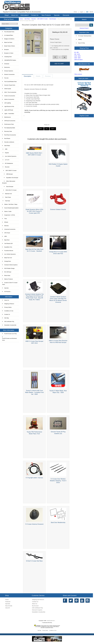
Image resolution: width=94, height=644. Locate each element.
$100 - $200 (77, 56)
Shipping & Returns (8, 304)
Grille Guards (7, 89)
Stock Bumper (53, 19)
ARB (5, 149)
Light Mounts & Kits (8, 106)
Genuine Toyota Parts (9, 85)
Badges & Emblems (8, 39)
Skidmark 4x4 (7, 194)
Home (75, 12)
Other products (78, 74)
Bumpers (6, 50)
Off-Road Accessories (9, 121)
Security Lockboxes (8, 142)
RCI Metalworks (8, 163)
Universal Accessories (9, 229)
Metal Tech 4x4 (7, 258)
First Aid (5, 78)
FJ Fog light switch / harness (34, 478)
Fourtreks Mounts (8, 251)
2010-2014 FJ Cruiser (9, 190)
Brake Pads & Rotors (9, 46)
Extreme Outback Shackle (58, 209)
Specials (57, 15)
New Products (46, 15)
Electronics (6, 67)
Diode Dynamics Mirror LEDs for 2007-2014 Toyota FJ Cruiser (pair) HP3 (34, 211)
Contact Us (35, 15)
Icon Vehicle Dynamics (9, 156)
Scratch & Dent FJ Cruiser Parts (10, 284)
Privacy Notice (7, 307)
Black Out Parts (7, 42)
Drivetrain (6, 64)
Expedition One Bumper (10, 178)
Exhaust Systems (8, 71)
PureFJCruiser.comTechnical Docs (9, 339)
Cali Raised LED (7, 243)
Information (24, 15)
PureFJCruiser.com (51, 621)
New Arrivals (9, 606)
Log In (82, 12)
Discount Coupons (37, 610)
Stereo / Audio (7, 211)
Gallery (79, 39)
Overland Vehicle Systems (10, 265)
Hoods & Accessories (9, 96)
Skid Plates (27, 19)
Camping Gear (7, 57)
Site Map (6, 318)
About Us (14, 15)
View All (7, 608)
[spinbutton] (60, 57)
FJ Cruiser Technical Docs (84, 36)
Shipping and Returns (38, 600)
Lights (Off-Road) (8, 110)
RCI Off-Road (7, 272)
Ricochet (34, 19)
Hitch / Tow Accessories (9, 92)
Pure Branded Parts (8, 32)
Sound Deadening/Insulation (10, 208)
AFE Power (6, 233)
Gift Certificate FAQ (8, 322)
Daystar (6, 153)
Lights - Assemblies (8, 114)
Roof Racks (6, 138)
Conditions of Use (8, 311)
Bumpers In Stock (8, 53)
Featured (8, 602)
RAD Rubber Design (8, 268)
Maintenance (7, 117)
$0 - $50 (77, 52)
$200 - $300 (77, 58)
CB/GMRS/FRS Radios (9, 60)
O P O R (6, 160)
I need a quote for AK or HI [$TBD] (60, 49)
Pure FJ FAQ (80, 43)
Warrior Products (7, 279)
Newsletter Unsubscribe (9, 325)
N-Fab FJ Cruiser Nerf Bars (34, 561)
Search (84, 19)
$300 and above (79, 60)
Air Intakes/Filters (8, 35)
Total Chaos (7, 197)
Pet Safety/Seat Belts (9, 128)
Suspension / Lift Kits (9, 215)
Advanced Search (84, 28)
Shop (6, 15)
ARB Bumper (8, 174)
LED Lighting (7, 103)
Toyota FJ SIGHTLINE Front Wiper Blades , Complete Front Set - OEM (34, 392)
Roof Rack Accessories (9, 135)
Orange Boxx (7, 261)
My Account (35, 606)
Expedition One (7, 247)
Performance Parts (8, 124)
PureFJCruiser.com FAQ (9, 334)
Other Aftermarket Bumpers (9, 182)
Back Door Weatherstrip (58, 522)
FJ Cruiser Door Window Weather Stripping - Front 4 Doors (58, 481)
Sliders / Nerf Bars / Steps (10, 204)
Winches (5, 226)
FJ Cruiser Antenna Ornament (34, 524)
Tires (5, 219)
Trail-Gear (6, 201)
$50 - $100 (77, 54)
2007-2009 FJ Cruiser (42, 19)
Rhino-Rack (6, 275)
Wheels (5, 222)
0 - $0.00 (90, 12)
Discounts (66, 15)
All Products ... (7, 292)
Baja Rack (6, 240)
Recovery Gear (7, 131)
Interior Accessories (8, 99)
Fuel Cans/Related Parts (9, 82)
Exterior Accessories (8, 74)
